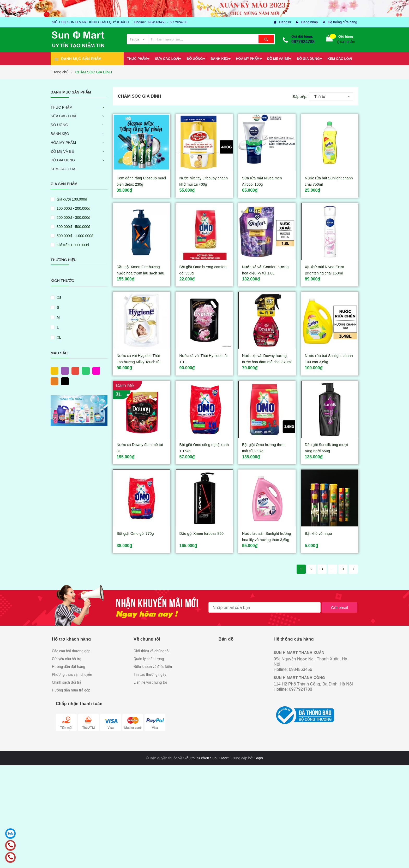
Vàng (53, 371)
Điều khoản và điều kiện (153, 667)
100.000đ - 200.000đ (73, 208)
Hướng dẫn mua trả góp (71, 690)
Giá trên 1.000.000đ (72, 245)
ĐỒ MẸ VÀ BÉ (62, 151)
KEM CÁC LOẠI (64, 169)
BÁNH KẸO (60, 134)
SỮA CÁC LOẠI (63, 116)
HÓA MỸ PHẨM (63, 143)
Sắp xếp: (300, 97)
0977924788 (303, 42)
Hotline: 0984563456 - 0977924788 (161, 22)
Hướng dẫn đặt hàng (68, 667)
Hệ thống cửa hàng (342, 22)
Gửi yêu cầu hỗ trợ (67, 659)
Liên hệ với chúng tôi (150, 682)
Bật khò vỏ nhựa (319, 533)
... (332, 569)
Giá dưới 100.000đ (71, 199)
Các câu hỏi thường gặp (71, 651)
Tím (64, 371)
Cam (53, 381)
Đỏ (74, 371)
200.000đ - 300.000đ (73, 218)
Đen (64, 381)
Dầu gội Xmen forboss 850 (202, 533)
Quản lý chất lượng (149, 659)
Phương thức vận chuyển (72, 675)
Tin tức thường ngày (150, 675)
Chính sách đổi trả (67, 682)
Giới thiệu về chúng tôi (151, 651)
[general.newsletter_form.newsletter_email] (264, 607)
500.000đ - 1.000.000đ (74, 236)
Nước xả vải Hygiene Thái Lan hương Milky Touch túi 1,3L (139, 362)
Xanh (85, 371)
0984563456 (301, 669)
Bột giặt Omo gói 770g (135, 533)
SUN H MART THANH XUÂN (299, 653)
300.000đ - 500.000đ (73, 227)
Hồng (95, 371)
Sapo (259, 758)
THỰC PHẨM (62, 107)
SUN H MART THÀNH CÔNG (299, 678)
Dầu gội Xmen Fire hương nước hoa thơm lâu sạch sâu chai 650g (140, 273)
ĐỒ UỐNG (59, 125)
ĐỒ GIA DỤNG (63, 160)
